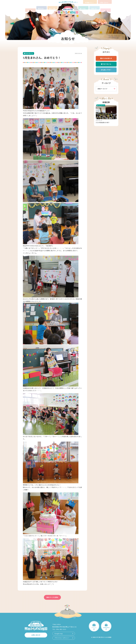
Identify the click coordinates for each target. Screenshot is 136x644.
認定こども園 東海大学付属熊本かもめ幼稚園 (68, 10)
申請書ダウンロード (90, 2)
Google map (59, 634)
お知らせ (30, 8)
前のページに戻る (52, 597)
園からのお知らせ (106, 58)
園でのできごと (106, 64)
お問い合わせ (105, 2)
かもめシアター (106, 70)
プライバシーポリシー (62, 638)
